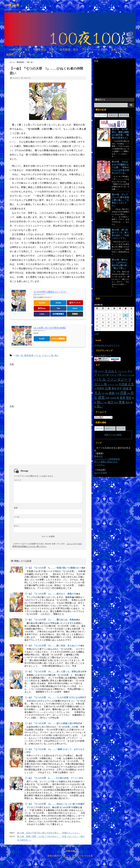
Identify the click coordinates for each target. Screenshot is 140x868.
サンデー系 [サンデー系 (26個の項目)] (103, 375)
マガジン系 (48, 355)
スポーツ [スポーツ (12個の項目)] (125, 375)
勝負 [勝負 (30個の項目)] (114, 389)
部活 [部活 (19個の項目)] (116, 403)
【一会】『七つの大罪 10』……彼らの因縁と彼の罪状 (51, 723)
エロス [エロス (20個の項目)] (101, 371)
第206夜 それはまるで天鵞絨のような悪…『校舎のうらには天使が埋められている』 (120, 167)
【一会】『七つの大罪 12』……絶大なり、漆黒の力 (50, 594)
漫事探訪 (113, 115)
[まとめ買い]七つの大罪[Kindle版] (50, 328)
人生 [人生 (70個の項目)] (131, 384)
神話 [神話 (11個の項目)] (106, 403)
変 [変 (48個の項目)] (130, 388)
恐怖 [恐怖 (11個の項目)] (129, 393)
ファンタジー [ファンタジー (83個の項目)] (117, 379)
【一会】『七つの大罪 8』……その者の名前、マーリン (52, 778)
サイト (17, 526)
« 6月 (97, 334)
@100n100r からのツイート (107, 345)
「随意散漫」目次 (68, 50)
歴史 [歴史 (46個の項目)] (129, 398)
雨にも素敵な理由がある (106, 462)
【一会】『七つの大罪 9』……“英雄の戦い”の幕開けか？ (53, 568)
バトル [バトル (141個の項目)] (100, 379)
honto (75, 308)
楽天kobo (42, 308)
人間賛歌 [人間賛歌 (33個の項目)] (99, 389)
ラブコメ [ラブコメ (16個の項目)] (111, 385)
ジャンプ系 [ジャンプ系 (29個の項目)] (115, 375)
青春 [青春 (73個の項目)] (122, 402)
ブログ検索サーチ (103, 356)
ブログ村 (121, 428)
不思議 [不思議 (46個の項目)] (123, 384)
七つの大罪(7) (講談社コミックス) (50, 292)
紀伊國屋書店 (58, 314)
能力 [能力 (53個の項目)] (111, 402)
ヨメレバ (43, 295)
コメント (18, 480)
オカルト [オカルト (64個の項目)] (111, 371)
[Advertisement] (32, 385)
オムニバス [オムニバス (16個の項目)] (122, 371)
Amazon (42, 303)
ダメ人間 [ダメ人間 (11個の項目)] (131, 375)
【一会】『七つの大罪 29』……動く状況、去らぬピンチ (52, 646)
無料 (107, 435)
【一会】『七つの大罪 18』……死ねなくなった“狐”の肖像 (53, 804)
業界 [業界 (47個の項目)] (123, 398)
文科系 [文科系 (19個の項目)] (113, 398)
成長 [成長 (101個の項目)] (101, 398)
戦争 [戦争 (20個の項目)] (108, 398)
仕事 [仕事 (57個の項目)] (108, 388)
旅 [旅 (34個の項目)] (118, 398)
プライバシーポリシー (95, 50)
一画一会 (19, 355)
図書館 (75, 314)
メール (17, 517)
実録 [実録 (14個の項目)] (107, 393)
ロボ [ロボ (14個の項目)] (117, 385)
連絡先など (110, 428)
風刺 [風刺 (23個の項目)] (128, 403)
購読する (100, 100)
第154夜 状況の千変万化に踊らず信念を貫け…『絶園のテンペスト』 (49, 833)
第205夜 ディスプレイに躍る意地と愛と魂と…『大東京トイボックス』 (120, 200)
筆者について (119, 50)
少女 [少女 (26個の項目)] (117, 393)
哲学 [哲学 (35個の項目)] (119, 389)
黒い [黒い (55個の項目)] (100, 406)
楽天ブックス (75, 303)
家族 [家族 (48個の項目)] (112, 393)
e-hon (42, 314)
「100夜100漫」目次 (18, 50)
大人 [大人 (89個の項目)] (98, 393)
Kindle (58, 303)
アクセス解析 (115, 435)
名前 (16, 508)
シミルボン (100, 465)
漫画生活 (98, 456)
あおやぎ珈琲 (101, 473)
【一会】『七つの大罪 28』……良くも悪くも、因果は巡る (53, 672)
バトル (37, 355)
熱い (57, 355)
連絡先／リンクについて (21, 55)
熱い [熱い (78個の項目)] (100, 402)
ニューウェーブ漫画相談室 (107, 459)
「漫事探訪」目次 (43, 50)
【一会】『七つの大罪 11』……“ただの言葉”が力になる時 (53, 697)
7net (58, 308)
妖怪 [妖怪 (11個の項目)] (103, 393)
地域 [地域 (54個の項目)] (126, 388)
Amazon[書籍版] (58, 339)
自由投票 (99, 428)
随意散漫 (29, 355)
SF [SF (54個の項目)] (96, 371)
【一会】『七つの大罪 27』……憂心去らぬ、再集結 (50, 620)
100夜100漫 (12, 5)
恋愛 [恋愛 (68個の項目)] (123, 393)
